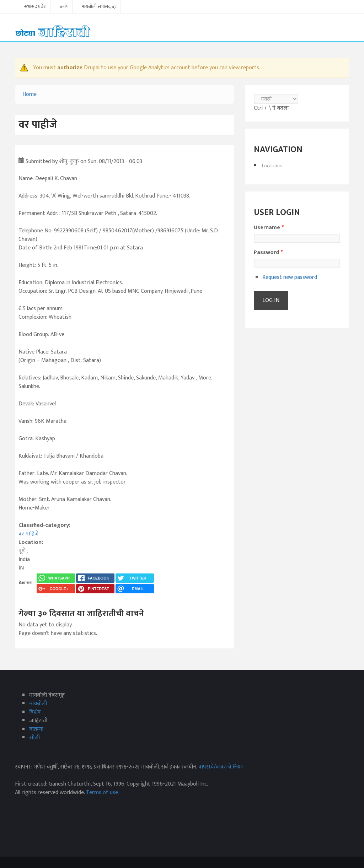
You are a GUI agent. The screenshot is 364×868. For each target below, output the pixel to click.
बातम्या (36, 729)
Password (268, 253)
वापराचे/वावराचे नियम (221, 767)
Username (269, 228)
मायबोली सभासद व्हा (99, 7)
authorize (70, 68)
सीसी (34, 738)
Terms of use (102, 792)
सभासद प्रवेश (35, 7)
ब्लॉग (64, 7)
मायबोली (38, 704)
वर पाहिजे (28, 534)
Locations (272, 166)
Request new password (290, 277)
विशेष (35, 712)
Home (30, 94)
